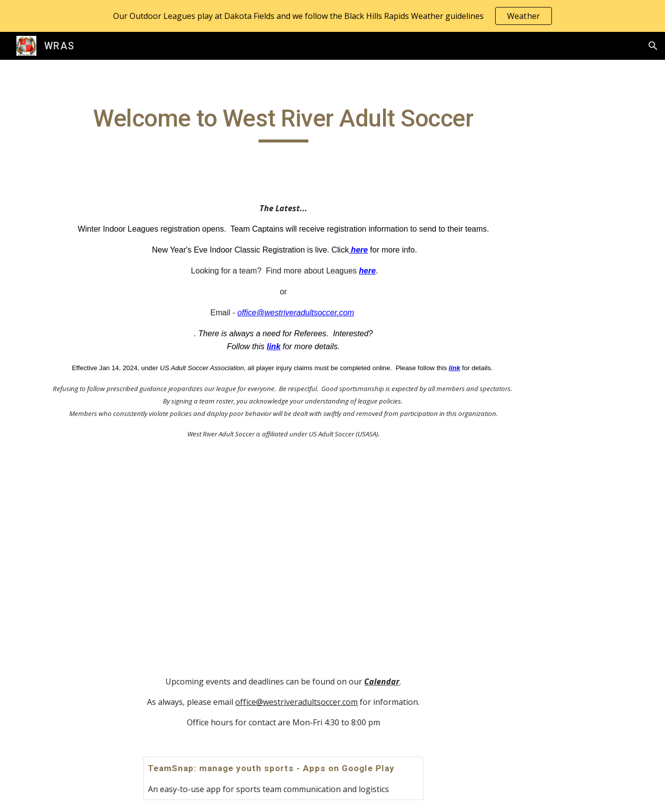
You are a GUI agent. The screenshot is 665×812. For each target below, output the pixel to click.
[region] (332, 16)
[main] (283, 123)
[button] (653, 46)
